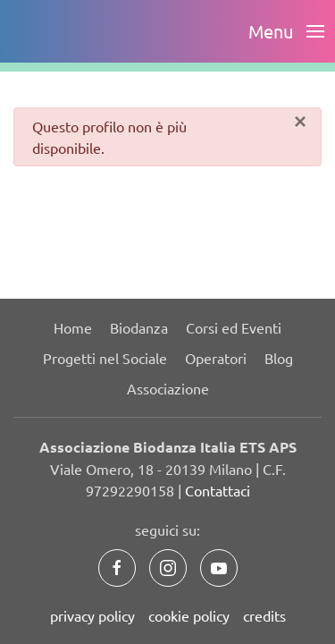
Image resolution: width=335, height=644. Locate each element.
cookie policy (189, 615)
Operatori (216, 358)
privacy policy (92, 615)
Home (73, 327)
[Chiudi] (300, 122)
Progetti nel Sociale (105, 358)
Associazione (168, 388)
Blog (279, 358)
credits (264, 615)
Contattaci (218, 490)
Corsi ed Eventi (234, 327)
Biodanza (139, 327)
